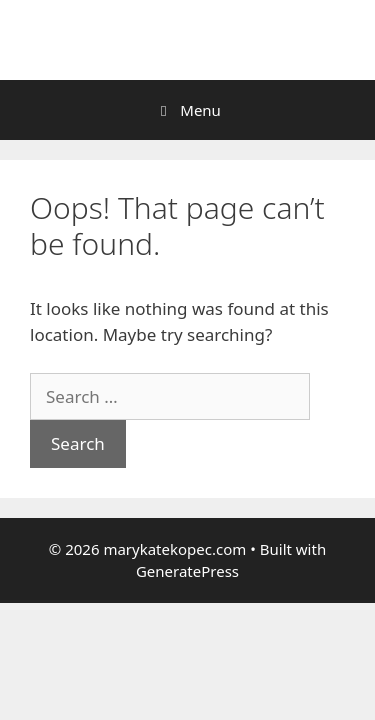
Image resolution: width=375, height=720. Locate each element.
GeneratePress (187, 571)
